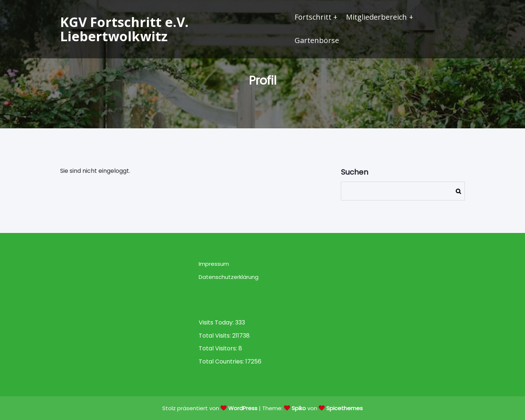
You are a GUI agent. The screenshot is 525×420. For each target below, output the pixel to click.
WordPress (243, 408)
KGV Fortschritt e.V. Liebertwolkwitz (124, 29)
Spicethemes (345, 408)
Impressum (214, 264)
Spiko (299, 408)
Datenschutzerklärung (229, 277)
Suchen (355, 172)
